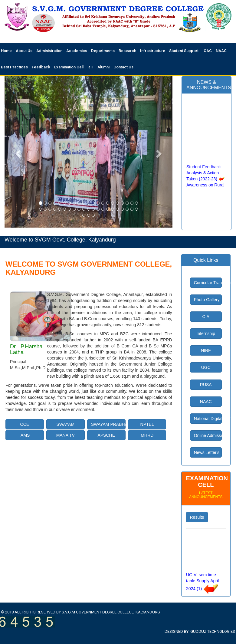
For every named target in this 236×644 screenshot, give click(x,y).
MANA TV (66, 435)
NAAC (221, 51)
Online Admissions (208, 435)
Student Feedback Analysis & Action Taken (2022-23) (204, 176)
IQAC (207, 51)
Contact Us (123, 67)
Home (6, 51)
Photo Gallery (207, 300)
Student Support (184, 51)
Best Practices (14, 67)
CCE (25, 424)
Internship (206, 333)
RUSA (206, 385)
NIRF (206, 350)
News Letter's (207, 452)
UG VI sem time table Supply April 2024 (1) (202, 585)
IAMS (25, 435)
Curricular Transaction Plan (208, 283)
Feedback (41, 67)
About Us (24, 51)
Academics (77, 51)
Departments (103, 51)
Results (197, 517)
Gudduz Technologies (213, 631)
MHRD (147, 435)
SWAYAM (65, 424)
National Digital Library (208, 419)
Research (127, 51)
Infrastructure (153, 51)
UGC (206, 367)
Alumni (103, 67)
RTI (90, 67)
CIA (206, 317)
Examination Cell (69, 67)
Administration (49, 51)
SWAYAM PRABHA (108, 424)
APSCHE (106, 435)
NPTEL (147, 424)
